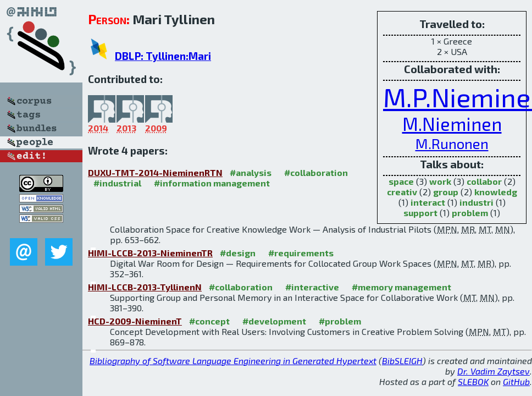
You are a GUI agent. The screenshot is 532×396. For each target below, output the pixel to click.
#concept (209, 321)
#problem (340, 321)
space (401, 181)
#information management (212, 183)
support (420, 213)
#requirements (301, 253)
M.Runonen (452, 143)
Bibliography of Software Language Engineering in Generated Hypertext (233, 361)
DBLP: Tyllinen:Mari (163, 56)
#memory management (401, 287)
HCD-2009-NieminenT (135, 321)
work (440, 181)
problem (470, 213)
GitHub (516, 381)
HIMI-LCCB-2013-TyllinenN (145, 287)
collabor (484, 181)
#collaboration (316, 172)
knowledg (496, 192)
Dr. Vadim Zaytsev (494, 371)
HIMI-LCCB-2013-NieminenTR (150, 253)
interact (428, 202)
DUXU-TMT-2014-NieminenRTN (155, 172)
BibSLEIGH (402, 361)
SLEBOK (473, 381)
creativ (402, 192)
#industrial (117, 183)
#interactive (312, 287)
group (446, 192)
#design (238, 253)
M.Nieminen (452, 124)
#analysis (251, 172)
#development (274, 321)
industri (476, 202)
